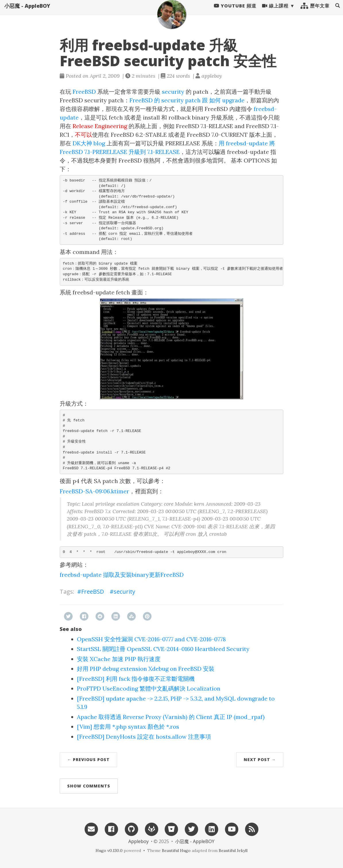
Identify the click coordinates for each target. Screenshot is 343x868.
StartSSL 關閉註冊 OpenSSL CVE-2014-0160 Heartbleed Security (163, 649)
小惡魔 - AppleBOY (27, 11)
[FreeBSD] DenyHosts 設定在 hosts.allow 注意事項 (144, 737)
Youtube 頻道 (235, 11)
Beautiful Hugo (176, 851)
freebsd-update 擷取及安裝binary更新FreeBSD (122, 575)
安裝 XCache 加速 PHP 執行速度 (119, 659)
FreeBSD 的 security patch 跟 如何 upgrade (187, 100)
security (173, 92)
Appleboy (138, 841)
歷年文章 (315, 11)
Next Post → (260, 759)
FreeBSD (84, 92)
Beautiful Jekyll (233, 851)
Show (89, 786)
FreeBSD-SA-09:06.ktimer (94, 491)
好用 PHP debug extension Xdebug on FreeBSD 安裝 (146, 669)
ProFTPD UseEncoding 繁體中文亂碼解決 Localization (149, 688)
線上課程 (275, 11)
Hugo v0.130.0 (109, 851)
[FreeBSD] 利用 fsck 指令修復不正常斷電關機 (136, 679)
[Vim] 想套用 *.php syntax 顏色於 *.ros (128, 727)
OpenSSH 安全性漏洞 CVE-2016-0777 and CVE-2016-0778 (151, 639)
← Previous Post (88, 759)
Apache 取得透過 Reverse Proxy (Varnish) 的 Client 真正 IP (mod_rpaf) (171, 717)
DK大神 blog (89, 143)
